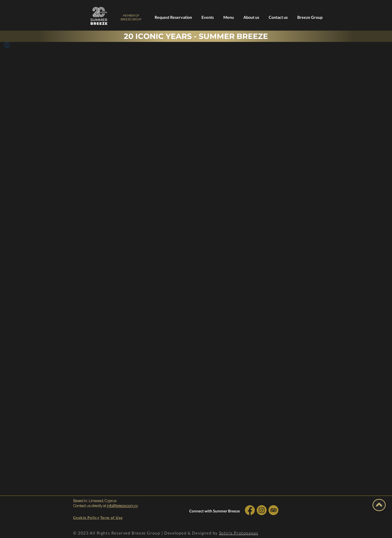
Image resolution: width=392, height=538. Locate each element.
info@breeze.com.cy (122, 506)
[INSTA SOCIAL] (262, 510)
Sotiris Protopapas (239, 533)
